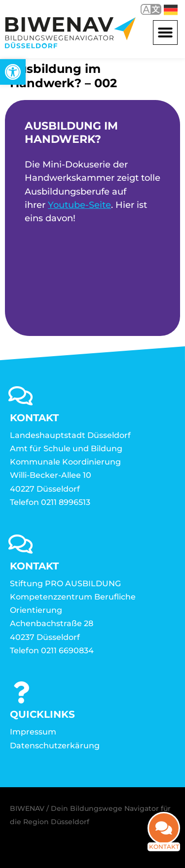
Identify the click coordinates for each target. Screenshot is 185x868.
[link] (13, 72)
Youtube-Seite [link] (79, 205)
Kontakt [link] (164, 853)
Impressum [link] (33, 732)
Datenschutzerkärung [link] (55, 746)
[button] (165, 33)
